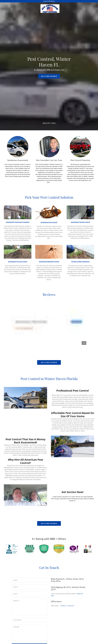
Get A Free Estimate (49, 290)
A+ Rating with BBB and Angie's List (49, 284)
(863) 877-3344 (49, 551)
